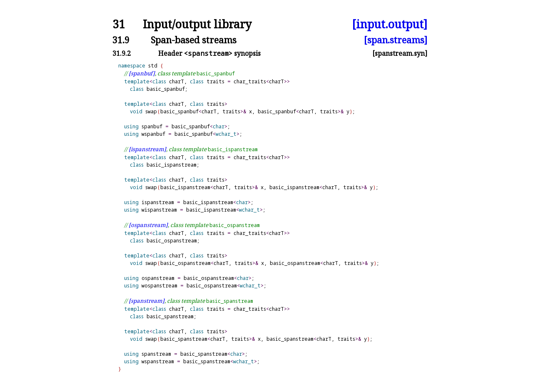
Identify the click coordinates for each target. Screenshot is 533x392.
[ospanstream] (148, 225)
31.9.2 (122, 53)
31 (119, 24)
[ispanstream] (147, 149)
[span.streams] (396, 40)
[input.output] (390, 24)
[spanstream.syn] (400, 53)
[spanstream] (147, 301)
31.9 (121, 40)
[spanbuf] (142, 73)
